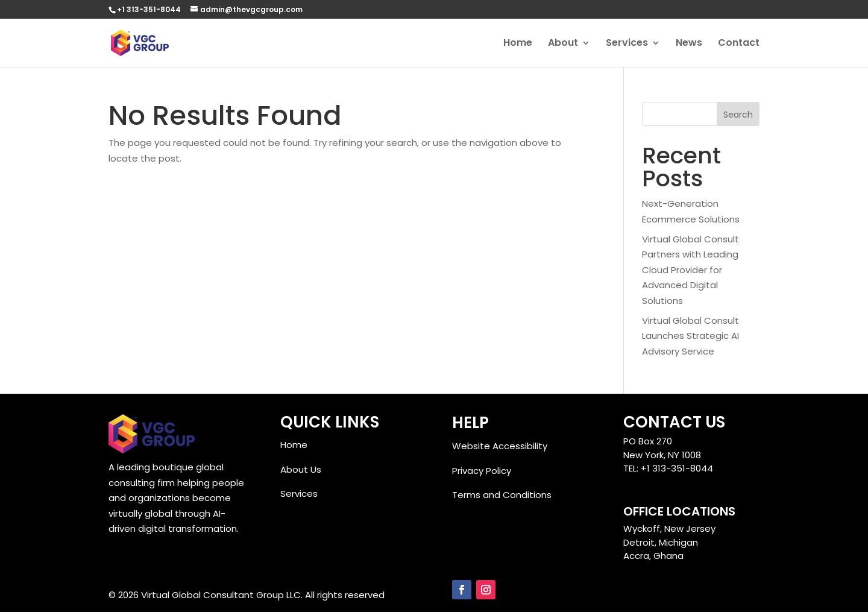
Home (518, 44)
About (563, 44)
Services (627, 44)
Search (738, 115)
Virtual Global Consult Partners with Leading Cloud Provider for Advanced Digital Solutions (690, 270)
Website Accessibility (500, 446)
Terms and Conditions (502, 495)
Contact (739, 44)
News (689, 44)
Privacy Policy (482, 471)
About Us (301, 469)
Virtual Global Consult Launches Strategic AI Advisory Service (690, 336)
